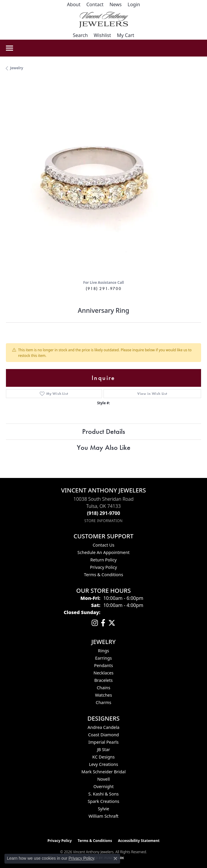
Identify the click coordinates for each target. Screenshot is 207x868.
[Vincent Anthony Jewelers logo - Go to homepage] (104, 20)
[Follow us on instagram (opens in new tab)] (95, 623)
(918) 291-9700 (103, 289)
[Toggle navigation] (9, 48)
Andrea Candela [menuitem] (103, 727)
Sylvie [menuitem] (103, 809)
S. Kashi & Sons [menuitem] (103, 794)
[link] (74, 4)
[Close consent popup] (115, 859)
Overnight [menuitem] (103, 786)
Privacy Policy (104, 567)
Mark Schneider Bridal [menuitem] (103, 772)
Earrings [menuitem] (103, 658)
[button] (134, 4)
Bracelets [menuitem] (103, 680)
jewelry (17, 68)
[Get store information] (104, 521)
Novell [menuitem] (103, 779)
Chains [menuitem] (103, 688)
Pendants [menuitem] (103, 665)
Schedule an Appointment (103, 552)
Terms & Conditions (103, 575)
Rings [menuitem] (103, 651)
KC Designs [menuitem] (103, 757)
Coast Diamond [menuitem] (103, 735)
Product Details (104, 431)
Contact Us (103, 545)
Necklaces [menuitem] (103, 673)
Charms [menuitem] (103, 702)
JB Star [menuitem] (103, 749)
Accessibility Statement (139, 841)
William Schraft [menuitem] (103, 816)
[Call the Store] (103, 513)
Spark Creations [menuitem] (104, 801)
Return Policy (104, 560)
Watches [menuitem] (103, 695)
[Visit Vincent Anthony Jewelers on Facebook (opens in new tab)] (103, 623)
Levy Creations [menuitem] (103, 764)
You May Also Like (104, 447)
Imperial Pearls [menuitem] (103, 742)
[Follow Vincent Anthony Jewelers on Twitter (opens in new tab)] (112, 623)
